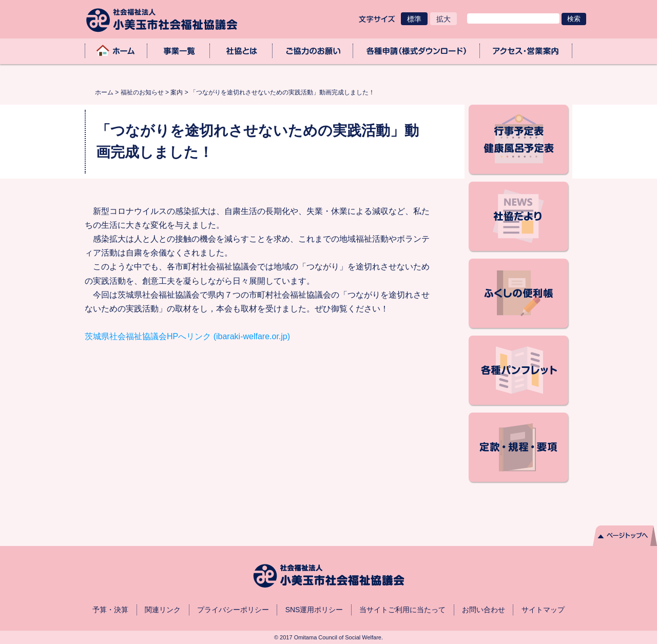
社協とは (241, 51)
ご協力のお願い (313, 51)
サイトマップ (543, 610)
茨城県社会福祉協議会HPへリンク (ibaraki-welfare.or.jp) (187, 336)
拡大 (443, 19)
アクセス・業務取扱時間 (526, 51)
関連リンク (163, 610)
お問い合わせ (484, 610)
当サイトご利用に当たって (402, 610)
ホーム (116, 51)
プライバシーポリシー (233, 610)
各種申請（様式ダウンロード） (417, 51)
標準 (414, 19)
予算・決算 (110, 610)
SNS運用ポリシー (314, 610)
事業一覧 (179, 51)
